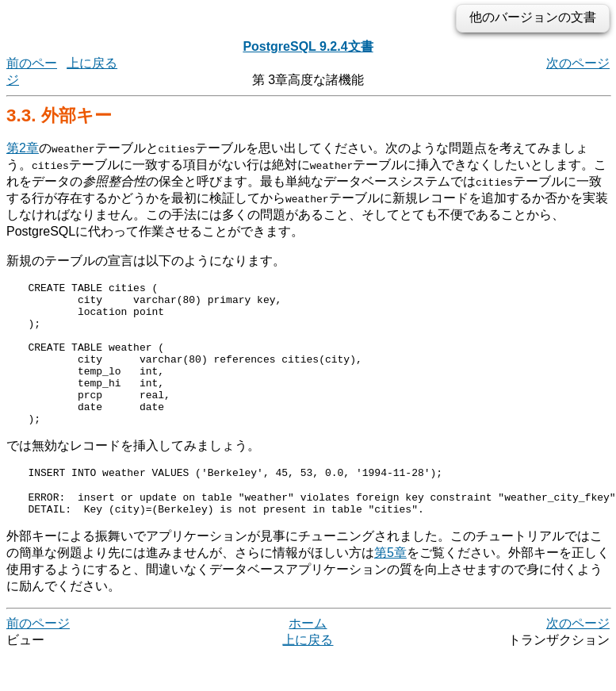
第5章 (390, 588)
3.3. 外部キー (59, 115)
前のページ (38, 659)
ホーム (308, 659)
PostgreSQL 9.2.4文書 (308, 46)
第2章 (23, 148)
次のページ (578, 63)
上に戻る (92, 63)
